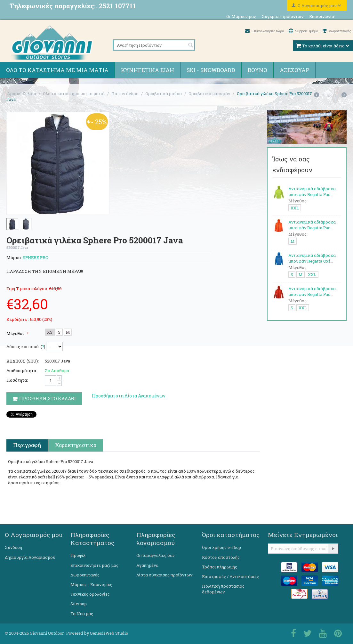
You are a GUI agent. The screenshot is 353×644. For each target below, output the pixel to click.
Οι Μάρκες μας (241, 16)
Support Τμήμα (304, 31)
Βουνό (257, 70)
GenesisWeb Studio (109, 633)
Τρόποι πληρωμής (220, 567)
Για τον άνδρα (125, 94)
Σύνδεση (13, 547)
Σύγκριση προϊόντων (283, 16)
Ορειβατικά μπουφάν (209, 94)
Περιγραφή (27, 445)
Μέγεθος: (16, 333)
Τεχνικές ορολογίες (90, 594)
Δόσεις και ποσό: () (26, 346)
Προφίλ (78, 555)
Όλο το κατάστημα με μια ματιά (57, 70)
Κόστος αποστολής (221, 557)
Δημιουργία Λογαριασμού (30, 557)
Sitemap (79, 604)
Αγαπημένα (147, 565)
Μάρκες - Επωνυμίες (91, 584)
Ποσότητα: (17, 380)
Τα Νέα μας (82, 614)
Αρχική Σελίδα (22, 94)
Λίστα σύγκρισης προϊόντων (164, 575)
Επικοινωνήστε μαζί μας (94, 565)
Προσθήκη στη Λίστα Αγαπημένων (129, 396)
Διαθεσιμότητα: (22, 371)
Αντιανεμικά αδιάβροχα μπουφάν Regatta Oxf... (312, 258)
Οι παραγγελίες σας (156, 555)
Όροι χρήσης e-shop (221, 547)
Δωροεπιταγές (337, 31)
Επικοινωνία (322, 16)
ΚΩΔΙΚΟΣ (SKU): (23, 361)
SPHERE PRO (36, 257)
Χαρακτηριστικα (76, 445)
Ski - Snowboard (211, 70)
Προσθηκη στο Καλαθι (44, 399)
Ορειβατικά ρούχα (164, 94)
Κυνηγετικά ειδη (148, 70)
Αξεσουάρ (294, 70)
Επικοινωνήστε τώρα (265, 31)
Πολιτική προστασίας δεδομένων (223, 589)
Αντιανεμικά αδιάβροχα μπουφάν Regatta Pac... (312, 192)
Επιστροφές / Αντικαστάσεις (230, 576)
